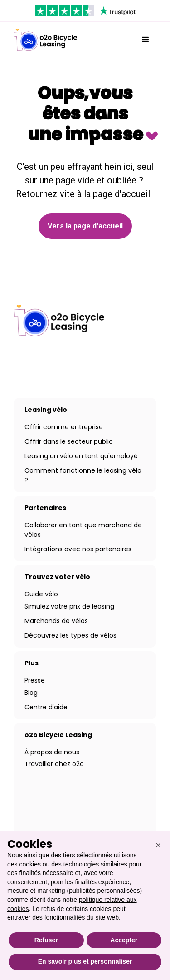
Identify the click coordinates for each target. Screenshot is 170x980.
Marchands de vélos (56, 621)
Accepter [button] (124, 940)
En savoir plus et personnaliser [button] (85, 961)
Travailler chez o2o (54, 764)
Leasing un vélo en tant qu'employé (81, 456)
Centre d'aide (46, 707)
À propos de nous (52, 752)
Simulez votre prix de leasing (69, 606)
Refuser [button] (46, 940)
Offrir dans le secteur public (69, 441)
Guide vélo (41, 594)
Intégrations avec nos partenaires (78, 549)
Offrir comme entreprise (64, 427)
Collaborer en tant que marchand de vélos (83, 530)
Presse (35, 680)
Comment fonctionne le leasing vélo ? (83, 475)
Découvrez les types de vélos (70, 635)
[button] (146, 40)
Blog (31, 693)
